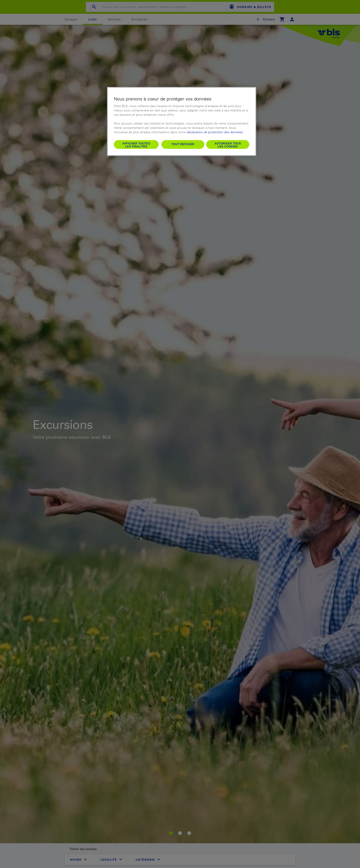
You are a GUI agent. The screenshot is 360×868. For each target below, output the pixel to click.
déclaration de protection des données (215, 132)
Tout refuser (183, 144)
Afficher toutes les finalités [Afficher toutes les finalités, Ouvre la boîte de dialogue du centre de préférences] (136, 145)
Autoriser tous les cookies (228, 145)
